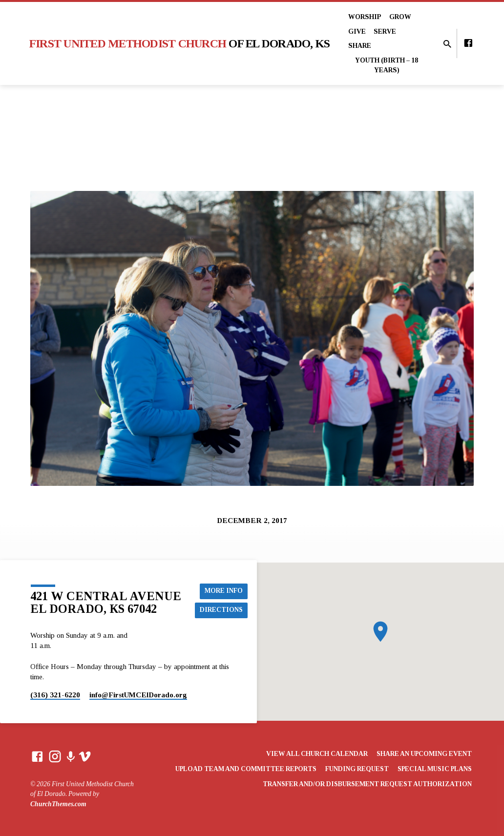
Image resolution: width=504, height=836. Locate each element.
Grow (400, 17)
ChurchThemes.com (58, 804)
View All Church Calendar (317, 754)
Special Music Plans (435, 769)
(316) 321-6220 (55, 695)
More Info (224, 590)
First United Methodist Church (180, 43)
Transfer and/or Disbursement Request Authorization (367, 784)
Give (357, 31)
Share (360, 46)
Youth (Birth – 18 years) (387, 65)
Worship (365, 17)
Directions (222, 610)
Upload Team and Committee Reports (246, 769)
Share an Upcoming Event (424, 754)
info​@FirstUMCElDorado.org (138, 695)
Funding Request (357, 769)
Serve (385, 31)
